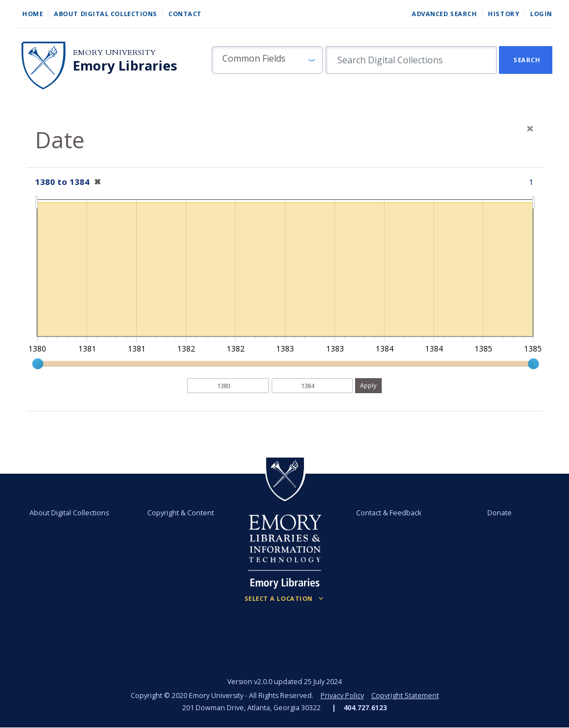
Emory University (114, 52)
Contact (185, 14)
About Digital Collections (106, 14)
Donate (500, 513)
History (503, 14)
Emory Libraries (125, 66)
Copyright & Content (181, 513)
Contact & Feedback (389, 513)
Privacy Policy (342, 696)
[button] (267, 60)
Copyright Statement (405, 696)
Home (33, 14)
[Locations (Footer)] (285, 599)
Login (541, 14)
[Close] (530, 128)
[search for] (411, 60)
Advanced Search (444, 14)
